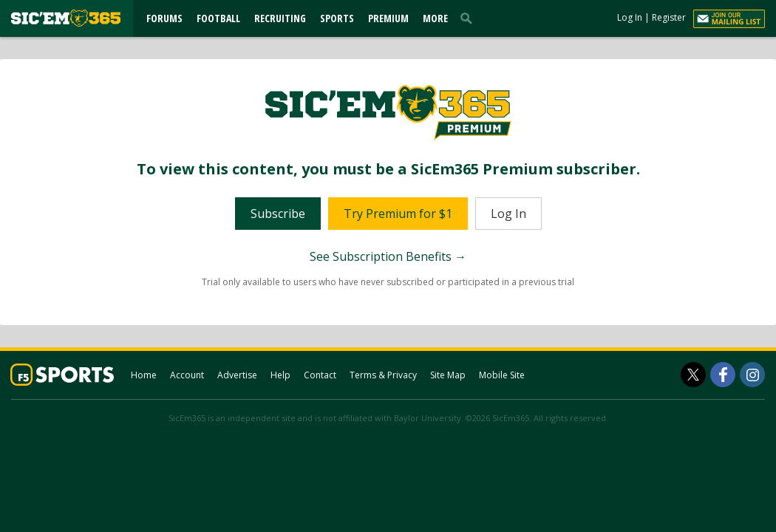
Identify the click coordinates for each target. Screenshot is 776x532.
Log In (630, 17)
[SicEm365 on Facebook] (723, 375)
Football (218, 18)
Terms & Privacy (383, 375)
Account (187, 375)
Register (669, 17)
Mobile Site (502, 375)
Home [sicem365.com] (144, 375)
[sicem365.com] (66, 18)
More (435, 18)
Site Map (448, 375)
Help (280, 375)
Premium (388, 18)
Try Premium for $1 (398, 214)
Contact (320, 375)
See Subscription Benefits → (388, 256)
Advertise (237, 375)
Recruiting (280, 18)
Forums (164, 18)
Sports (337, 18)
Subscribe (278, 214)
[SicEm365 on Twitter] (693, 375)
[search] (469, 18)
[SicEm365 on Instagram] (752, 375)
